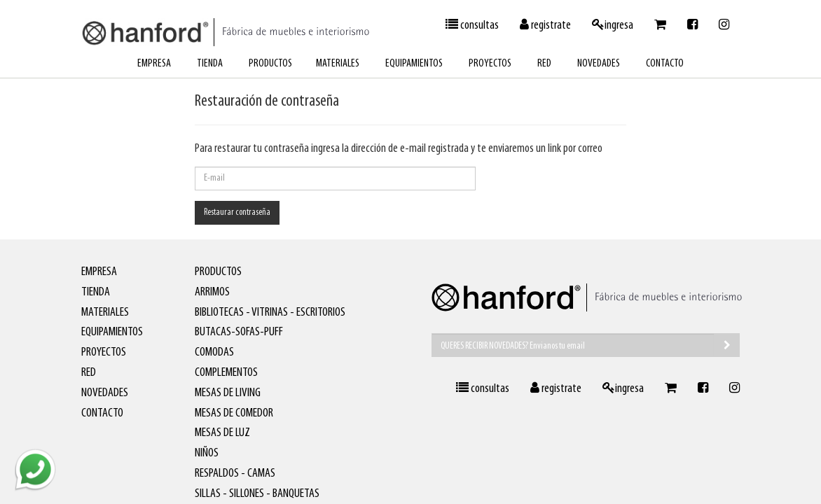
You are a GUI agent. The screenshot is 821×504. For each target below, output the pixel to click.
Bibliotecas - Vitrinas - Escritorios (270, 313)
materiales (338, 64)
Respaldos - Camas (235, 474)
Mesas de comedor (234, 413)
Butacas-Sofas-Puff (239, 332)
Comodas (214, 352)
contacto (665, 64)
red (544, 64)
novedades (599, 64)
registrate (545, 25)
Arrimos (212, 292)
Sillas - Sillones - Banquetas (257, 494)
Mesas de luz (222, 433)
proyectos (490, 64)
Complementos (226, 373)
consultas (472, 25)
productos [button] (270, 64)
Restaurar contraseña (237, 212)
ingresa (613, 25)
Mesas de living (228, 393)
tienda (210, 64)
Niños (207, 453)
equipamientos (414, 64)
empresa (154, 64)
